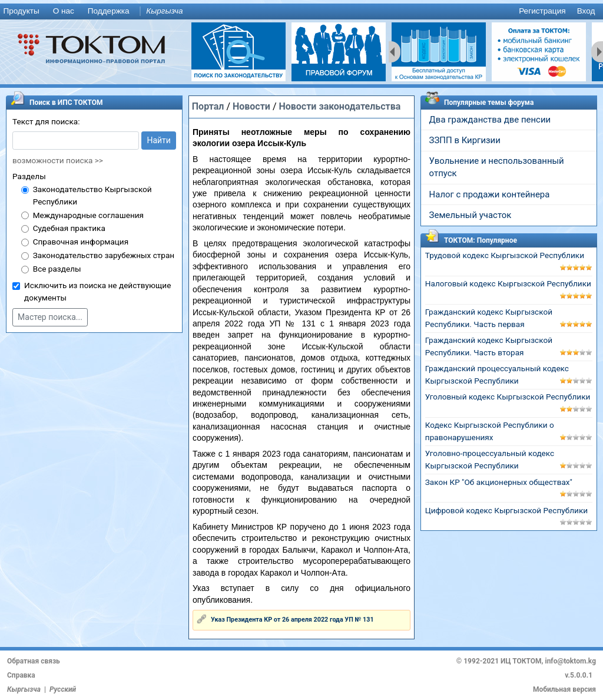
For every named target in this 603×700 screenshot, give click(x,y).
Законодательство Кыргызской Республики (92, 195)
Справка (21, 675)
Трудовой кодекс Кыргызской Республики (505, 255)
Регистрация (542, 11)
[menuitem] (24, 11)
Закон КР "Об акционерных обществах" (499, 482)
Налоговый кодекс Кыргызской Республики (508, 283)
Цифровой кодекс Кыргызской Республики (506, 510)
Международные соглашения (88, 215)
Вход (586, 11)
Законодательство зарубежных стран (104, 255)
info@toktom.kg (570, 661)
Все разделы (57, 269)
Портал (208, 106)
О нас (64, 11)
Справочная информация (81, 242)
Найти (159, 140)
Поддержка (109, 11)
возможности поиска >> (58, 160)
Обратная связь (34, 661)
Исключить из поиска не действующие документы (97, 291)
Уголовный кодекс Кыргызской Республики (508, 397)
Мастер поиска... (50, 317)
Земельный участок (471, 215)
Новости (251, 106)
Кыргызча (164, 11)
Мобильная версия (564, 689)
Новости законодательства (339, 106)
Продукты (21, 11)
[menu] (301, 11)
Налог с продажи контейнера (490, 194)
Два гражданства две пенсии (490, 120)
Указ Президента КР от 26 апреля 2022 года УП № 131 (292, 620)
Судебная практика (69, 228)
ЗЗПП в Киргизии (465, 140)
